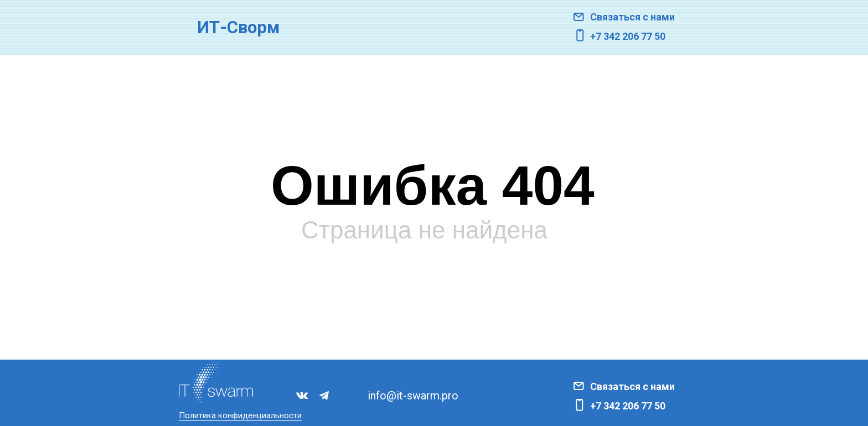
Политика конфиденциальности (240, 415)
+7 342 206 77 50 (628, 36)
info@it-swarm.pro (413, 396)
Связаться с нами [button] (632, 17)
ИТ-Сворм (238, 27)
